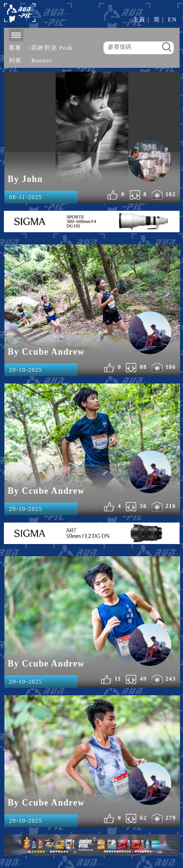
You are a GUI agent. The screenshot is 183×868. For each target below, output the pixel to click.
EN (172, 20)
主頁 (139, 20)
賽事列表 (15, 54)
